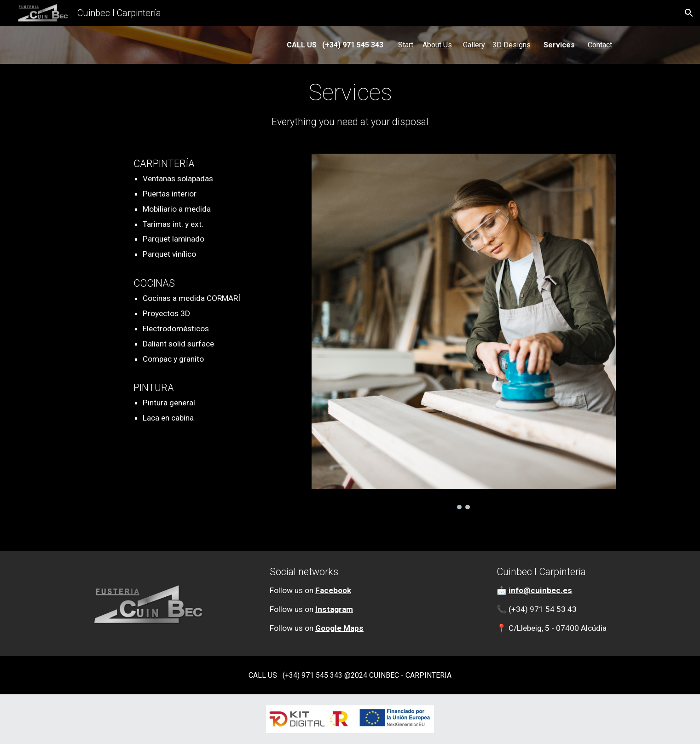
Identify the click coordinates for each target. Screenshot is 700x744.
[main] (350, 45)
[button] (689, 13)
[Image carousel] (464, 332)
